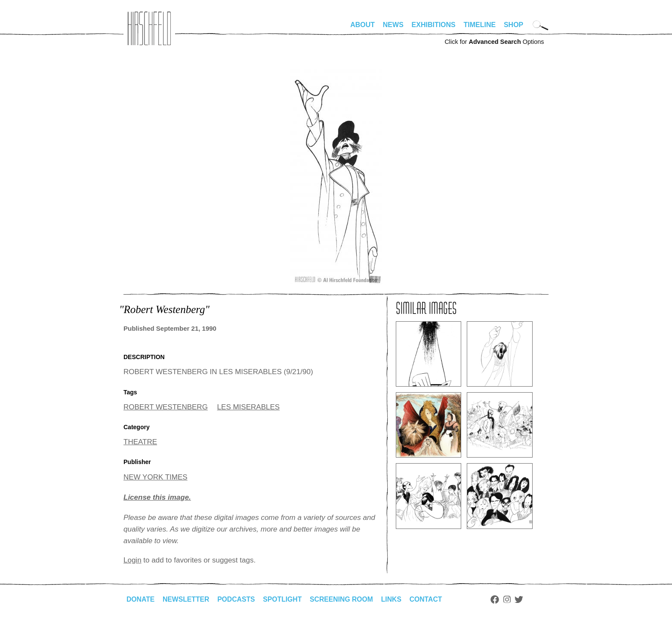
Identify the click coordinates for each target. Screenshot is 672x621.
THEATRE (140, 442)
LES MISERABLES (249, 407)
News (393, 25)
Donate (141, 599)
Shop (513, 25)
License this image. (157, 497)
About (362, 25)
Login (133, 560)
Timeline (480, 25)
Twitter (524, 599)
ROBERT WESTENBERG (166, 407)
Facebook (499, 599)
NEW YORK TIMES (156, 477)
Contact (430, 599)
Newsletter (187, 599)
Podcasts (238, 599)
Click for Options (494, 42)
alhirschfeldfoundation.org (149, 28)
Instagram (511, 599)
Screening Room (344, 599)
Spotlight (285, 599)
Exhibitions (434, 25)
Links (395, 599)
